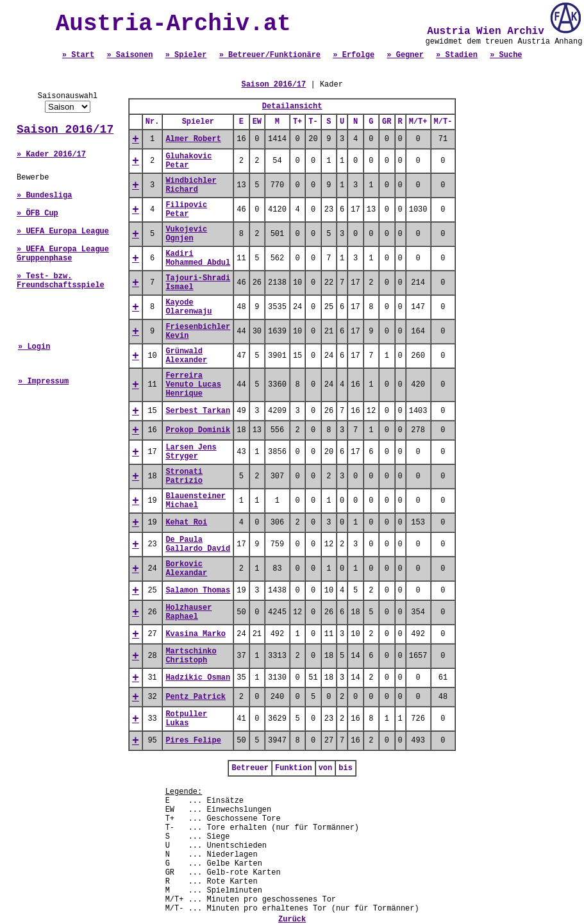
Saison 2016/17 (65, 130)
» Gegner (405, 55)
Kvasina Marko (196, 634)
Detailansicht (292, 106)
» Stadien (457, 55)
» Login (34, 347)
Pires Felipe (193, 741)
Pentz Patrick (196, 697)
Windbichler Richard (191, 185)
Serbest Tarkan (198, 411)
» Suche (506, 55)
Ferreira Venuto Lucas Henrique (193, 385)
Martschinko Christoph (191, 656)
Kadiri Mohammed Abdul (198, 258)
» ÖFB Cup (38, 214)
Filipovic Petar (186, 210)
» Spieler (186, 55)
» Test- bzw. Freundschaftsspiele (61, 281)
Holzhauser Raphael (188, 612)
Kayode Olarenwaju (188, 307)
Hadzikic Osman (198, 678)
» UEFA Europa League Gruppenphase (63, 254)
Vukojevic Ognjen (186, 234)
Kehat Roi (186, 523)
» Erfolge (354, 55)
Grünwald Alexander (186, 356)
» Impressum (43, 382)
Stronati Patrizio (184, 476)
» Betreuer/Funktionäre (270, 55)
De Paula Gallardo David (198, 544)
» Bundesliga (44, 196)
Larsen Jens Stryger (191, 452)
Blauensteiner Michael (196, 501)
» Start (78, 55)
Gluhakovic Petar (188, 161)
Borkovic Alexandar (186, 569)
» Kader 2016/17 (51, 155)
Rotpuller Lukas (186, 719)
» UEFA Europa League (63, 231)
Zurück (292, 920)
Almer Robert (193, 139)
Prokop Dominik (198, 430)
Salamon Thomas (198, 591)
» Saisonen (129, 55)
